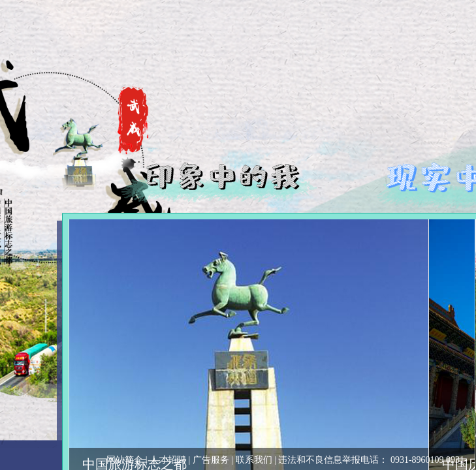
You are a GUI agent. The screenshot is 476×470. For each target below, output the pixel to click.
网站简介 (125, 460)
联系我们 (254, 460)
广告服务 (211, 460)
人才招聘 (168, 460)
